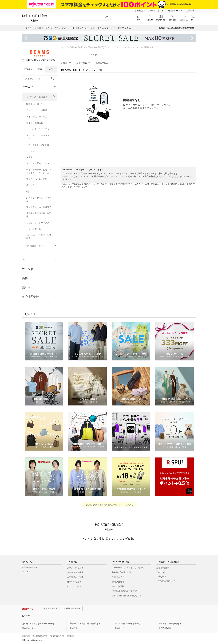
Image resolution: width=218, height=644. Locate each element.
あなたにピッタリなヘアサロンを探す (38, 624)
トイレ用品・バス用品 (37, 117)
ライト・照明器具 (35, 123)
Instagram (161, 576)
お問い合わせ (118, 582)
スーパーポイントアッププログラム (128, 568)
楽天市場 (190, 11)
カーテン (30, 151)
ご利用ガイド (118, 577)
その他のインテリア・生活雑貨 (39, 237)
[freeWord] (39, 79)
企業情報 (26, 636)
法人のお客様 (118, 586)
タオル (29, 157)
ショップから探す (75, 572)
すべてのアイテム (75, 586)
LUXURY (26, 572)
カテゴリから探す (75, 577)
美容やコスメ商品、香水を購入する (85, 624)
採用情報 (71, 636)
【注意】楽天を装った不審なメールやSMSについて (109, 505)
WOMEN (28, 69)
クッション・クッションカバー (39, 137)
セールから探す (74, 582)
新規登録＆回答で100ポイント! (150, 11)
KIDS (51, 69)
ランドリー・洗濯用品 (37, 110)
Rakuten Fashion (78, 47)
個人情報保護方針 (40, 636)
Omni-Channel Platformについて (127, 596)
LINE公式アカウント (166, 581)
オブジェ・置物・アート (38, 163)
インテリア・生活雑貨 (36, 97)
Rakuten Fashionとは (122, 572)
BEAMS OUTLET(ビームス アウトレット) (107, 47)
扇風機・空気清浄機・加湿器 (39, 215)
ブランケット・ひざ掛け (38, 145)
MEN (39, 69)
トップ (64, 47)
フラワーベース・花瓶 (37, 179)
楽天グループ (174, 11)
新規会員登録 (163, 568)
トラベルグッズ (34, 229)
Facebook (161, 572)
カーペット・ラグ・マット (39, 129)
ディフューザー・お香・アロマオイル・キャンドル (39, 171)
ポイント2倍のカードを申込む (127, 624)
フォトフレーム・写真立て (39, 207)
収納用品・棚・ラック (37, 104)
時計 (28, 192)
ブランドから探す (75, 568)
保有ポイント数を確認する (170, 624)
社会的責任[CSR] (57, 636)
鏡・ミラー (31, 185)
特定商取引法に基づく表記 (124, 591)
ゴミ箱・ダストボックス (38, 223)
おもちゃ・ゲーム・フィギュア (39, 199)
